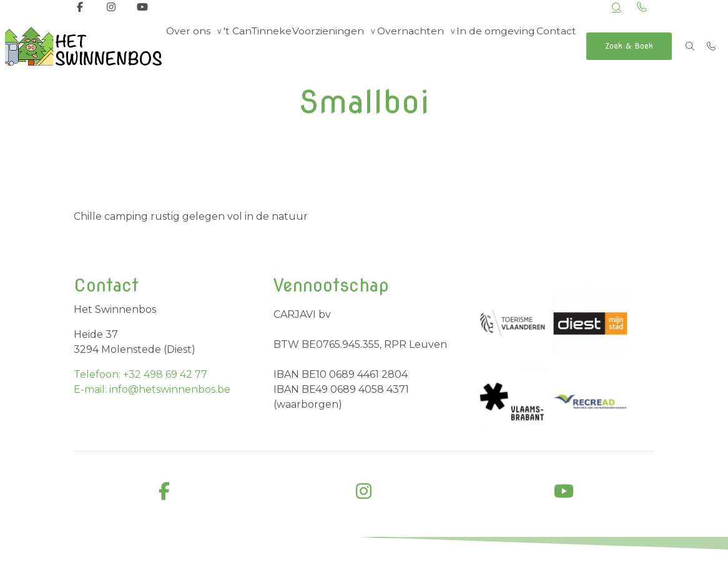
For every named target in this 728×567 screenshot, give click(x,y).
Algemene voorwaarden (427, 554)
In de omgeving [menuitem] (493, 46)
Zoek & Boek (630, 46)
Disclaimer (507, 554)
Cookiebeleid (632, 554)
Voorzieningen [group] (329, 46)
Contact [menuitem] (554, 46)
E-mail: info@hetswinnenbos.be (152, 389)
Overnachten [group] (409, 46)
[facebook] (164, 492)
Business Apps (290, 555)
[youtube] (564, 492)
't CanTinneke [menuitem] (259, 46)
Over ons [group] (189, 46)
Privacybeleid (568, 554)
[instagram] (364, 492)
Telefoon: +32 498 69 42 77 (140, 374)
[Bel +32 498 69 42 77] (712, 46)
